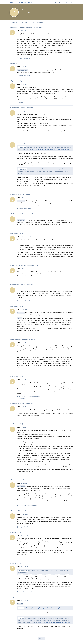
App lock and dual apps (17, 63)
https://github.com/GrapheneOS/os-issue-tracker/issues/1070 (50, 149)
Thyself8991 (24, 571)
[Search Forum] (56, 2)
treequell (23, 147)
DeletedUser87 (23, 70)
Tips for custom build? (17, 532)
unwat (21, 604)
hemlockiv (22, 486)
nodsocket (23, 169)
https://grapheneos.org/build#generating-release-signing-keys (44, 608)
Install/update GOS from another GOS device (23, 339)
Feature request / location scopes (20, 480)
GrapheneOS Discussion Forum (21, 2)
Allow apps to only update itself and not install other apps (26, 27)
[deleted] (22, 313)
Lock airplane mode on (17, 140)
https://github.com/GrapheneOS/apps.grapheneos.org (54, 622)
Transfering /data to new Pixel (19, 511)
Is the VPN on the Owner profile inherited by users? (25, 265)
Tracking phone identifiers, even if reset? (22, 108)
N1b (20, 318)
